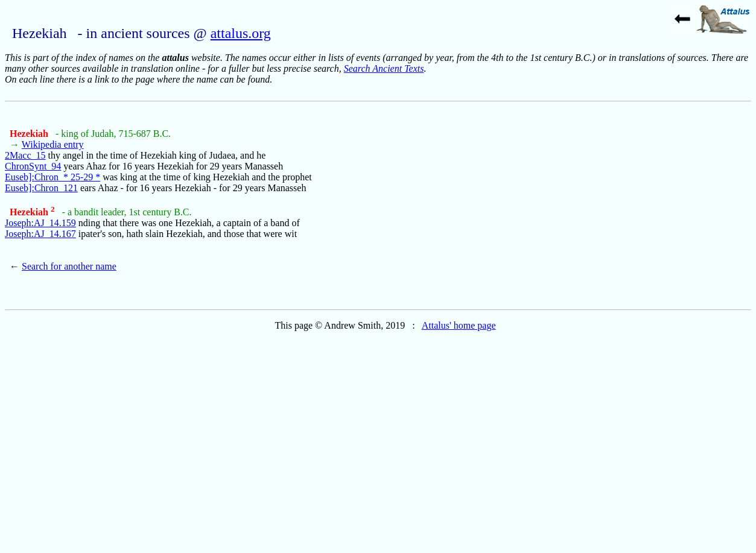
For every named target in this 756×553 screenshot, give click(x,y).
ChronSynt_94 (33, 166)
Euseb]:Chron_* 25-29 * (52, 177)
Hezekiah (30, 134)
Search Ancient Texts (384, 68)
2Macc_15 (25, 155)
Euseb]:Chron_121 (41, 188)
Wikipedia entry (53, 144)
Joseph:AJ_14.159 (40, 223)
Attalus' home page (459, 325)
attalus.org (241, 33)
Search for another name (69, 266)
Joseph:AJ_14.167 (40, 234)
